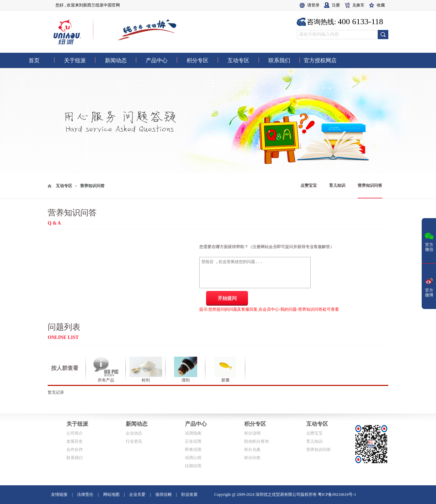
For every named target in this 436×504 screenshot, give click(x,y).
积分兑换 (252, 450)
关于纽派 (77, 424)
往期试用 (193, 466)
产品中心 (196, 424)
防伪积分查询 (256, 441)
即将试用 (193, 450)
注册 (336, 5)
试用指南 (193, 433)
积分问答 (252, 458)
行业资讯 (134, 441)
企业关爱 (137, 494)
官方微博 (429, 287)
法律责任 (85, 494)
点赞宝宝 (309, 185)
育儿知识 (337, 185)
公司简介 (75, 433)
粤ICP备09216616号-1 (337, 494)
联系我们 (75, 458)
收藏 (381, 5)
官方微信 (429, 241)
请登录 (313, 5)
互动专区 (64, 186)
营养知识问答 (370, 185)
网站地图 (111, 494)
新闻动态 (137, 424)
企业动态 (134, 433)
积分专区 (255, 424)
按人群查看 (65, 368)
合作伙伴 (75, 450)
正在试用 (193, 441)
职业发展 (189, 494)
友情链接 (59, 494)
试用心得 (193, 458)
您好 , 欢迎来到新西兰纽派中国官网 (88, 5)
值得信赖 (163, 494)
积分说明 (252, 433)
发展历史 (75, 441)
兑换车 (358, 5)
